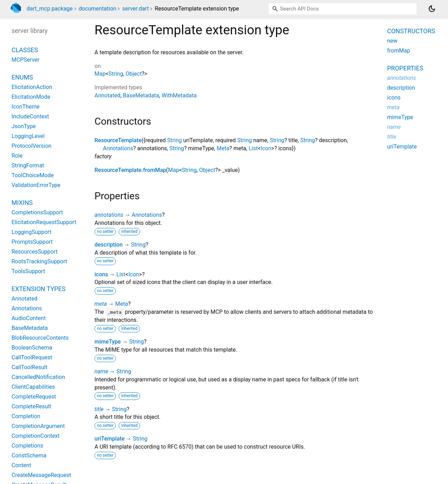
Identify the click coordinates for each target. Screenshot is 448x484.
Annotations (118, 148)
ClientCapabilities (33, 387)
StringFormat (28, 165)
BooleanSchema (32, 348)
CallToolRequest (32, 357)
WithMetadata (179, 95)
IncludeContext (30, 116)
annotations (109, 215)
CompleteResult (31, 406)
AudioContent (29, 318)
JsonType (24, 126)
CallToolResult (29, 367)
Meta (223, 148)
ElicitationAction (32, 87)
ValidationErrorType (36, 185)
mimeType (108, 342)
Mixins (22, 203)
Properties (405, 68)
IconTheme (26, 107)
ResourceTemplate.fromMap (130, 170)
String (116, 74)
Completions (27, 446)
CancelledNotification (38, 377)
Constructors (411, 31)
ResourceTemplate (118, 140)
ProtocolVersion (31, 146)
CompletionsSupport (37, 212)
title (99, 409)
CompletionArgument (38, 426)
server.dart (135, 9)
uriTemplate (110, 439)
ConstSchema (29, 455)
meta (101, 304)
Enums (22, 77)
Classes (25, 50)
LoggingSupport (31, 232)
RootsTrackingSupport (39, 261)
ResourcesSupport (34, 252)
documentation (98, 9)
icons (101, 274)
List (253, 148)
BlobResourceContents (40, 338)
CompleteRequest (34, 397)
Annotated (107, 95)
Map (100, 74)
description (108, 245)
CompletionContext (36, 436)
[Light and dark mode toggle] (432, 9)
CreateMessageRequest (41, 475)
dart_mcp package (50, 9)
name (101, 371)
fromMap (399, 51)
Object (134, 74)
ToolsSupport (28, 271)
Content (21, 465)
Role (17, 156)
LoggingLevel (28, 136)
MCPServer (26, 60)
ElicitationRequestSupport (44, 222)
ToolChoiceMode (33, 175)
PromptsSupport (32, 242)
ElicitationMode (31, 97)
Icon (266, 148)
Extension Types (38, 289)
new (392, 41)
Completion (26, 416)
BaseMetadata (141, 95)
